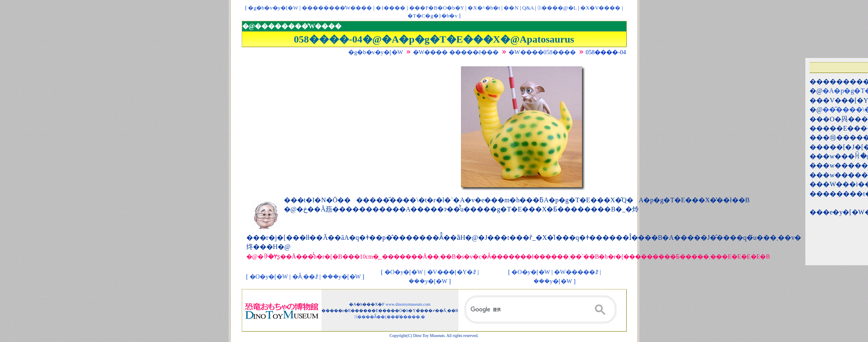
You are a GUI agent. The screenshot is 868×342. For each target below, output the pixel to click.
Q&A (528, 8)
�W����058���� (542, 52)
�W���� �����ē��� (456, 52)
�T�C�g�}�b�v (433, 16)
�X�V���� (600, 8)
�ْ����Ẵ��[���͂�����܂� (390, 317)
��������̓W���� (337, 8)
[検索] (541, 309)
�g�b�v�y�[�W (273, 8)
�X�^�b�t (484, 8)
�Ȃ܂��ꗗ (305, 277)
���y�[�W (342, 277)
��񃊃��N (511, 8)
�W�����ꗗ (576, 272)
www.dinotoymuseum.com (408, 304)
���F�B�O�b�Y (437, 8)
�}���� (391, 8)
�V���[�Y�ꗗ (452, 272)
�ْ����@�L (557, 8)
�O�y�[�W (269, 277)
